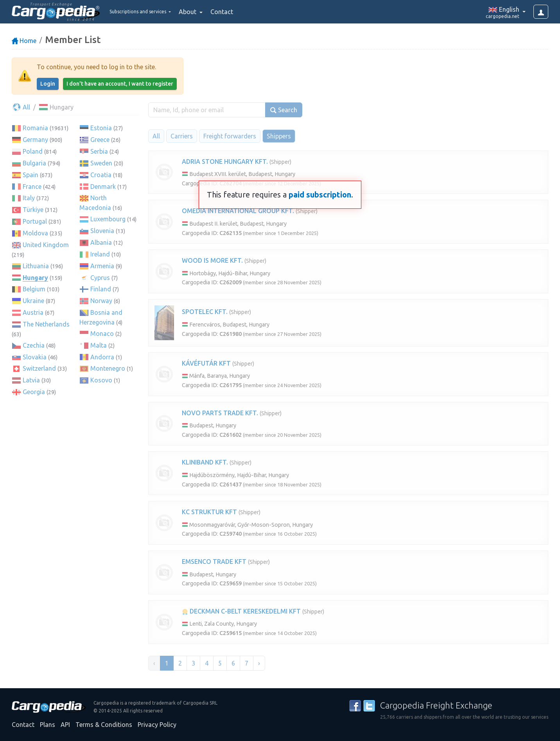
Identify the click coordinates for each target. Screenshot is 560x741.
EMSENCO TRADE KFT (214, 562)
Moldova (35, 233)
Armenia (102, 266)
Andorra (102, 357)
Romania (35, 128)
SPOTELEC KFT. (205, 312)
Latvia (31, 380)
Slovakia (35, 357)
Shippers (279, 136)
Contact (244, 12)
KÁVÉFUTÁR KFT (206, 363)
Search (284, 110)
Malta (99, 345)
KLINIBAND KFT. (205, 462)
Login (48, 84)
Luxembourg (108, 219)
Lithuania (36, 266)
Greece (100, 140)
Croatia (101, 175)
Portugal (35, 221)
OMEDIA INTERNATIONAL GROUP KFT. (238, 211)
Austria (33, 312)
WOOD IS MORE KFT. (212, 260)
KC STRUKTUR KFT (209, 512)
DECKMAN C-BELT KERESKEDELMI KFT (241, 611)
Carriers (182, 136)
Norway (101, 301)
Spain (31, 175)
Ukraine (33, 301)
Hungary (35, 278)
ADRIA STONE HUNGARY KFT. (225, 161)
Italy (29, 198)
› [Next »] (259, 663)
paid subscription (320, 195)
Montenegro (108, 368)
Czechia (34, 345)
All (21, 107)
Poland (33, 151)
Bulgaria (34, 163)
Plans (48, 725)
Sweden (101, 163)
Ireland (100, 254)
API (65, 725)
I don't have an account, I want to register (120, 84)
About (211, 12)
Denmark (103, 187)
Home (24, 41)
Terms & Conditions (104, 725)
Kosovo (101, 380)
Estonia (101, 128)
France (32, 187)
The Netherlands (46, 324)
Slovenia (102, 231)
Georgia (34, 392)
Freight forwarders (230, 136)
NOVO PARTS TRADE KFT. (220, 413)
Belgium (34, 289)
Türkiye (33, 210)
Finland (101, 289)
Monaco (102, 334)
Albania (101, 242)
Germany (35, 140)
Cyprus (100, 278)
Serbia (99, 151)
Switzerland (39, 368)
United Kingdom (46, 245)
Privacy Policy (157, 725)
